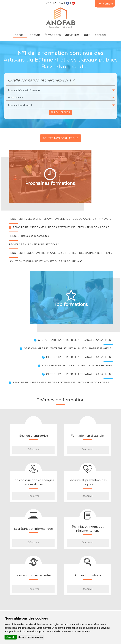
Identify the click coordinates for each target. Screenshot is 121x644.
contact (100, 35)
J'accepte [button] (11, 637)
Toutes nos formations (60, 138)
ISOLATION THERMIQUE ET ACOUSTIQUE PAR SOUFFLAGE (46, 262)
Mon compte (105, 4)
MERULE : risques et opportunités (29, 236)
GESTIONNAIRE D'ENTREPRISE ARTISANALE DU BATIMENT (75, 340)
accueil (20, 35)
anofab (35, 35)
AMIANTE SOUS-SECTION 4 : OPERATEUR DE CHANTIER (77, 366)
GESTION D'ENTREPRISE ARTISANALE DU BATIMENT (79, 357)
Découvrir (33, 450)
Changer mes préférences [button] (31, 637)
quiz (87, 35)
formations (53, 35)
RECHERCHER (61, 112)
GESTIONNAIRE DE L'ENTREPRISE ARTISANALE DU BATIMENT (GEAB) (68, 349)
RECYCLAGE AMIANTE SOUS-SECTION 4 (34, 245)
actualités (72, 35)
